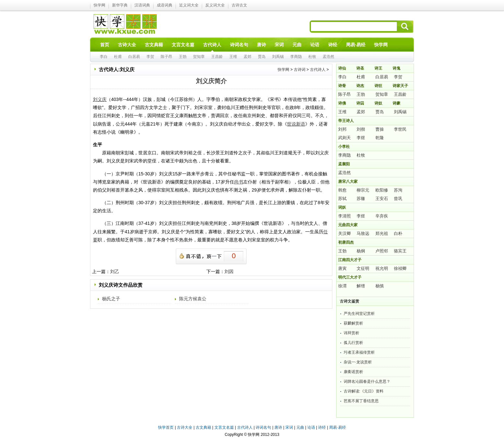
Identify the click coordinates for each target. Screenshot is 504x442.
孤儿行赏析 (353, 343)
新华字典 (120, 5)
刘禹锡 (278, 57)
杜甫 (118, 57)
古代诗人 (318, 70)
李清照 (344, 216)
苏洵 (398, 190)
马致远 (363, 233)
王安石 (382, 199)
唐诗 (278, 427)
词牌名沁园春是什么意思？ (367, 381)
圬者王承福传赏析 (359, 352)
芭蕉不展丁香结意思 (361, 401)
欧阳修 (382, 190)
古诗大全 (185, 427)
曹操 (380, 129)
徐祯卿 (400, 268)
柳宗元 (363, 190)
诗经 (322, 427)
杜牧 (312, 57)
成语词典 (165, 5)
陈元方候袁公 (193, 299)
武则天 (344, 138)
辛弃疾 (382, 216)
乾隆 (380, 138)
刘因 (229, 271)
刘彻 (361, 129)
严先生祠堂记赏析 (359, 314)
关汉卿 (344, 233)
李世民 (400, 129)
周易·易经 (356, 45)
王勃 (183, 57)
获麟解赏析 (353, 323)
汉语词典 (142, 5)
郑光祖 (382, 233)
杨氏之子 (111, 299)
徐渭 (342, 286)
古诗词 (300, 70)
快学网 (99, 5)
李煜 (361, 138)
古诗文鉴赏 (349, 301)
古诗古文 (239, 5)
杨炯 (361, 251)
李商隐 (296, 57)
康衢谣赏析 (353, 372)
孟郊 (247, 57)
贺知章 (199, 57)
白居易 (134, 57)
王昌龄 (217, 57)
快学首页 (166, 427)
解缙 (361, 286)
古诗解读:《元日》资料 (364, 391)
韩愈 (342, 190)
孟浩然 (328, 57)
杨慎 (380, 286)
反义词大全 (215, 5)
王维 (233, 57)
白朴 (398, 233)
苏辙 (361, 199)
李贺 (150, 57)
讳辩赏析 (351, 333)
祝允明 (382, 268)
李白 (104, 57)
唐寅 (342, 268)
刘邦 (342, 129)
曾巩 (398, 199)
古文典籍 (203, 427)
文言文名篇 (224, 427)
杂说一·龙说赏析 (358, 362)
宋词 (289, 427)
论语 (311, 427)
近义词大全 (189, 5)
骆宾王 (400, 251)
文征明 (363, 268)
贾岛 (262, 57)
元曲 (300, 427)
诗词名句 (263, 427)
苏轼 (342, 199)
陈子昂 (166, 57)
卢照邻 (382, 251)
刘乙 (115, 271)
